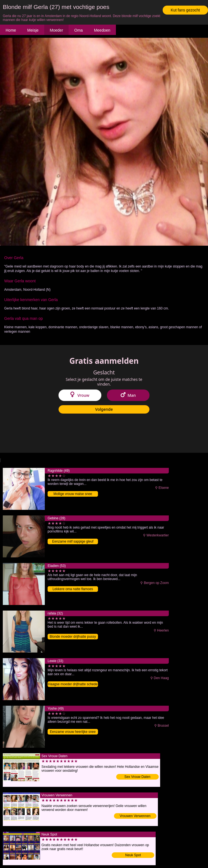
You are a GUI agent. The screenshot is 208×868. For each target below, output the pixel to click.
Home (11, 30)
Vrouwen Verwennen (135, 816)
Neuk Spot (133, 855)
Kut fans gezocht (185, 10)
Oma (78, 30)
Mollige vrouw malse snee (73, 494)
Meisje (33, 30)
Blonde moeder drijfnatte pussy (73, 637)
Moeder (56, 30)
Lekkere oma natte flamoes (73, 589)
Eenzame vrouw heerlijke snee (73, 732)
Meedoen (102, 30)
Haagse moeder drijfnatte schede (73, 684)
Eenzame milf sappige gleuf (73, 541)
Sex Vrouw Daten (137, 777)
